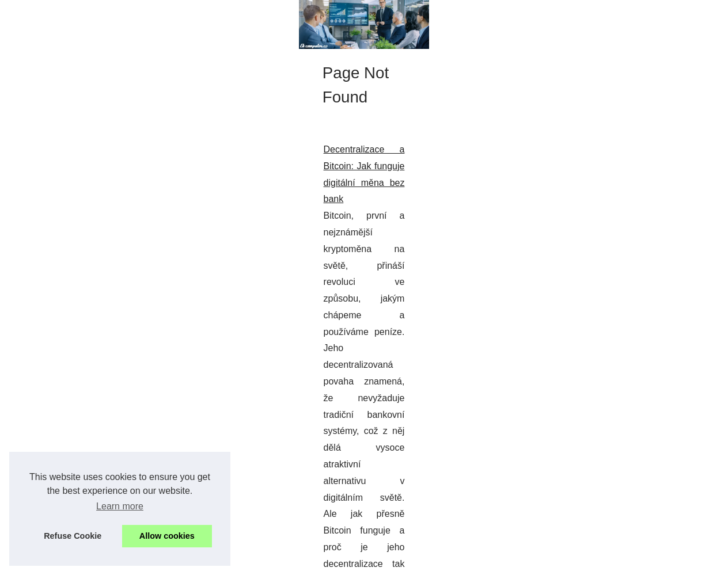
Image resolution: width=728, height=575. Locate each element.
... (455, 401)
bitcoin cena (418, 401)
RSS (252, 563)
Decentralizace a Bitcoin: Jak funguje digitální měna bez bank (150, 351)
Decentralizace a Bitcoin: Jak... (608, 385)
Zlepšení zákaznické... (592, 332)
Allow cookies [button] (167, 536)
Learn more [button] (120, 506)
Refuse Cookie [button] (73, 536)
